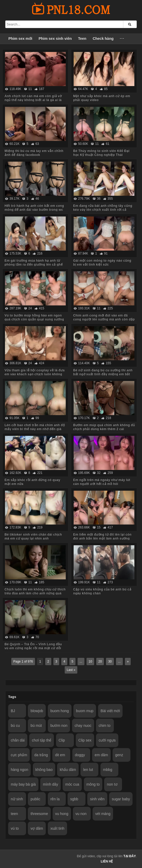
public (35, 799)
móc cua (72, 784)
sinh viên (97, 799)
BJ (13, 711)
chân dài (18, 740)
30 (110, 661)
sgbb (74, 799)
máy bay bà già (23, 784)
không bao (44, 770)
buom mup (85, 711)
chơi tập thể (42, 740)
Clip (62, 740)
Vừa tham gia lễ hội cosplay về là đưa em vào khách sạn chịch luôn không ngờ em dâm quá (35, 374)
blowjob (37, 711)
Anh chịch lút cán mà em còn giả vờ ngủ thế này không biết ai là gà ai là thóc (33, 100)
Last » (71, 670)
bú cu (15, 726)
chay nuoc (83, 726)
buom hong (60, 711)
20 (100, 661)
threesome (39, 814)
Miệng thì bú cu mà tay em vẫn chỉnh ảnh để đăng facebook (34, 153)
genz (119, 755)
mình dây (50, 784)
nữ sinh (17, 799)
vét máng (103, 814)
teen (14, 814)
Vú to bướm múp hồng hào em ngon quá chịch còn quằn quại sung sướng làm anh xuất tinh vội (34, 319)
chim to (105, 726)
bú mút (36, 726)
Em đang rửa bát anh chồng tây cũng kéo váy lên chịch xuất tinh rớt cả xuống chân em (103, 210)
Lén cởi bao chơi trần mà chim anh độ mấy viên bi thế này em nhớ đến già (35, 427)
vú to (15, 828)
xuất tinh (57, 828)
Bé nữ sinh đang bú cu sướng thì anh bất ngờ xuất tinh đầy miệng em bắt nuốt (103, 374)
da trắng (41, 755)
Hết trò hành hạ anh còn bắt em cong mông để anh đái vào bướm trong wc (34, 208)
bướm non (59, 726)
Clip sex (85, 740)
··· (122, 39)
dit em (60, 755)
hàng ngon (19, 770)
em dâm (101, 755)
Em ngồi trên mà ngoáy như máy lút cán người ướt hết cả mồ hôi (102, 482)
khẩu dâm (68, 770)
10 (90, 661)
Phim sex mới (20, 39)
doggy (80, 755)
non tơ (112, 784)
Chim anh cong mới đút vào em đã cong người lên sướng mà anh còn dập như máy (104, 319)
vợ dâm (37, 828)
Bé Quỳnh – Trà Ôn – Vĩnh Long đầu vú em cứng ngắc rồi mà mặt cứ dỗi (33, 646)
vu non (81, 814)
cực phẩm (19, 755)
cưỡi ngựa (107, 740)
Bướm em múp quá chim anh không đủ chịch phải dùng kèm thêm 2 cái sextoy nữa (104, 429)
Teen (82, 39)
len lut (88, 770)
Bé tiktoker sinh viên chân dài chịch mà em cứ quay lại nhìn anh (33, 536)
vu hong (62, 814)
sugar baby (121, 799)
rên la (55, 799)
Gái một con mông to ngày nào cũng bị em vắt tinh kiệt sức (102, 263)
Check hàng (103, 39)
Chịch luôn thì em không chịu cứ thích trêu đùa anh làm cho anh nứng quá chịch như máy (35, 593)
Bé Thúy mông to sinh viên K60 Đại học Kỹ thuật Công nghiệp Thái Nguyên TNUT (101, 155)
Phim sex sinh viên (55, 39)
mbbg (108, 770)
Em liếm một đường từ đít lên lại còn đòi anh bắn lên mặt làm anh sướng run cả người (102, 538)
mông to (93, 784)
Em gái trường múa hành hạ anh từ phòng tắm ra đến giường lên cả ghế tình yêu (34, 264)
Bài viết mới (110, 711)
